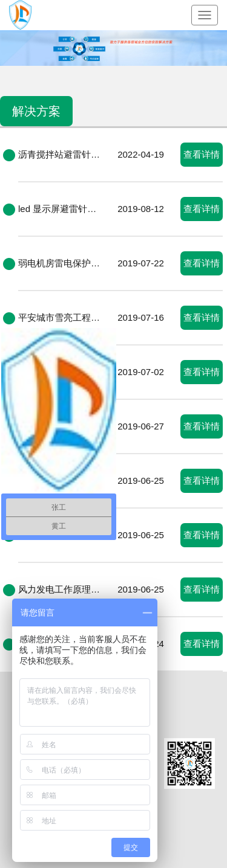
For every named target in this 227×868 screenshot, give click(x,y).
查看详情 (202, 154)
